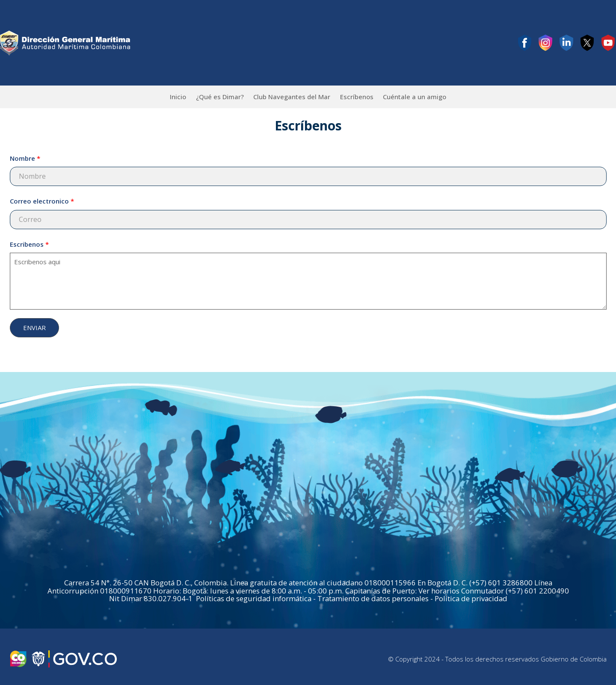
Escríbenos (357, 97)
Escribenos (27, 244)
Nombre (22, 158)
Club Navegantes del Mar (292, 97)
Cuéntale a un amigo (415, 97)
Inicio (178, 97)
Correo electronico (39, 201)
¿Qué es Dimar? (220, 97)
